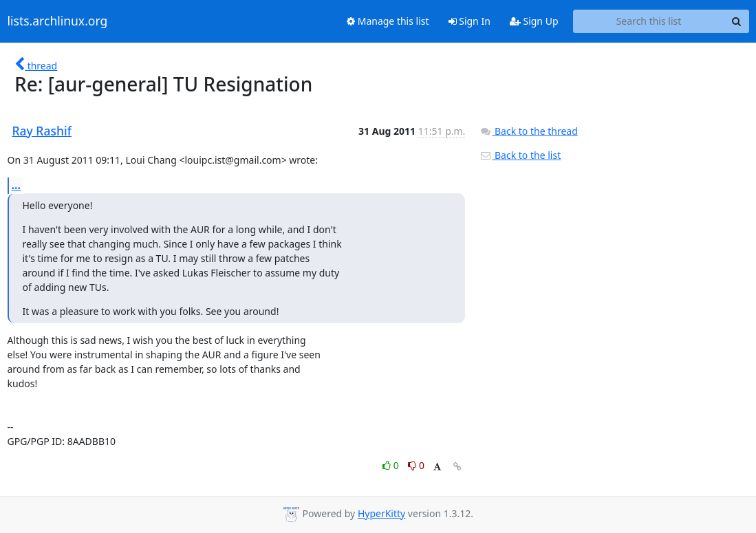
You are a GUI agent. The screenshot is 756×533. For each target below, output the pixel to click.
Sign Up (534, 21)
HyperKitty (381, 513)
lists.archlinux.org (58, 21)
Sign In (469, 21)
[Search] (737, 21)
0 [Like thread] (392, 465)
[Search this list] (649, 21)
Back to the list (520, 155)
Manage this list (388, 21)
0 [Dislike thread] (416, 465)
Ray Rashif (42, 131)
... (17, 185)
